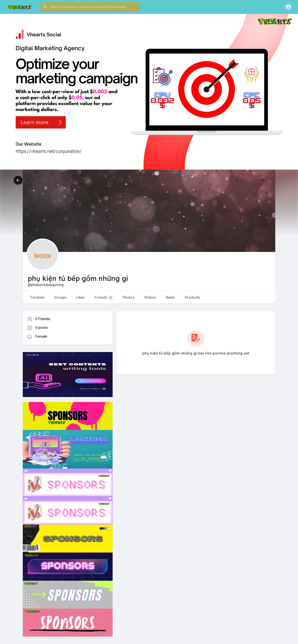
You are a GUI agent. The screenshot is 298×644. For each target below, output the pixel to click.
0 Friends (43, 319)
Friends (104, 298)
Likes (80, 297)
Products (192, 297)
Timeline (37, 297)
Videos (150, 297)
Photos (129, 297)
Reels (170, 297)
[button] (90, 7)
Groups (60, 297)
